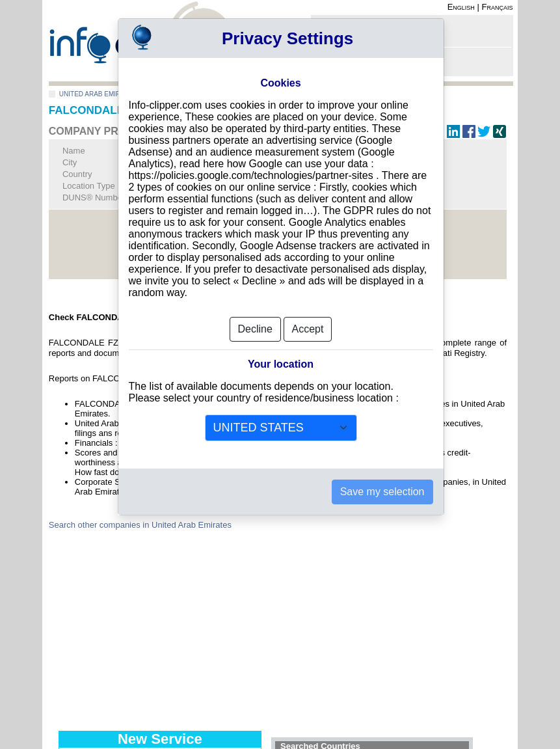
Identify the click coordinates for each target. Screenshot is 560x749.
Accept (308, 329)
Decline (255, 329)
